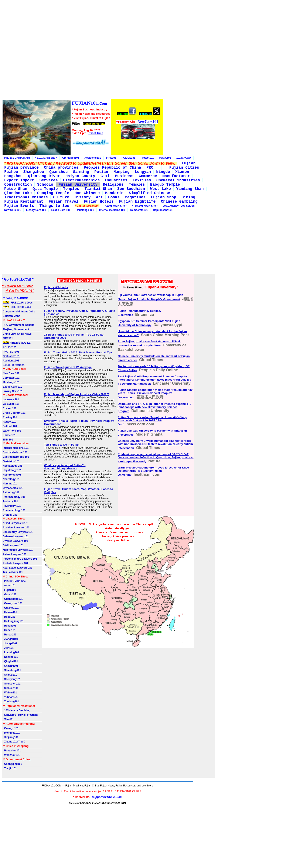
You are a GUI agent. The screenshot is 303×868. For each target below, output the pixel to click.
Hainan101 (10, 612)
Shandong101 (12, 670)
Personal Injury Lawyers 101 (20, 559)
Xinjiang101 (11, 737)
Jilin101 (8, 648)
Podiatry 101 (10, 501)
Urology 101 (10, 515)
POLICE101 (128, 158)
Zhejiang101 (11, 701)
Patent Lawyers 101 (15, 554)
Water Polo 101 (12, 431)
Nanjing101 (10, 657)
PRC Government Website (18, 325)
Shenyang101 (12, 679)
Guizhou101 (11, 608)
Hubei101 (9, 630)
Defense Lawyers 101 (16, 536)
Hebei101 (9, 617)
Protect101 (147, 158)
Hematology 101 (13, 466)
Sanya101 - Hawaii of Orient (20, 715)
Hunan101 (10, 635)
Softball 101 (10, 426)
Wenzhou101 (11, 755)
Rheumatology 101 (14, 510)
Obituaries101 (71, 158)
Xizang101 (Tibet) (14, 742)
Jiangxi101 (10, 644)
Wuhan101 (10, 693)
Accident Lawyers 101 (16, 528)
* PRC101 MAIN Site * (145, 206)
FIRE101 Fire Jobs (18, 302)
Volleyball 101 (11, 404)
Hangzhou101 (12, 751)
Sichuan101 (11, 688)
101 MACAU (184, 158)
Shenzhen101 (12, 684)
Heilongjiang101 (13, 621)
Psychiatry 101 (12, 506)
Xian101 (8, 719)
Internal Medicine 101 (112, 210)
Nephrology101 (12, 475)
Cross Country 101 (14, 413)
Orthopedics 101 (13, 488)
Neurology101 (11, 479)
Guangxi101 (11, 728)
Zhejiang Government (16, 329)
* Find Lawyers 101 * (15, 523)
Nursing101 (10, 484)
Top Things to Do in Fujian (62, 445)
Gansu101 (10, 594)
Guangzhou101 (13, 603)
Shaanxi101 (11, 666)
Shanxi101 (10, 675)
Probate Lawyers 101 (15, 563)
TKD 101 (8, 440)
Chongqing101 (12, 764)
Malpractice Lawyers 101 (18, 550)
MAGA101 (165, 158)
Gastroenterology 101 (16, 457)
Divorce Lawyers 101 (15, 541)
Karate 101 (9, 435)
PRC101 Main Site (14, 581)
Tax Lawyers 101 (13, 572)
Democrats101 (139, 210)
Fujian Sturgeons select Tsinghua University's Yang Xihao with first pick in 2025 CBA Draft (152, 421)
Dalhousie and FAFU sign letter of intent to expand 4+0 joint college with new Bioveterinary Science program (154, 407)
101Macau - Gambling (17, 710)
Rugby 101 (9, 422)
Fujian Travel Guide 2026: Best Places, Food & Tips (78, 352)
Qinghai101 (10, 661)
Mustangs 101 (85, 210)
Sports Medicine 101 (15, 452)
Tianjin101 (10, 768)
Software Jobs (12, 316)
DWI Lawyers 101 (13, 545)
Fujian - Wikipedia (56, 287)
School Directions (14, 365)
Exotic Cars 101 (61, 210)
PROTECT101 (11, 352)
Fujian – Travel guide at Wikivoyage (68, 367)
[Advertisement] (83, 50)
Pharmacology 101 (14, 497)
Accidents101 (93, 158)
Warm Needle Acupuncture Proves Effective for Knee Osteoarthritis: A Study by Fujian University (153, 471)
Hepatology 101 (12, 470)
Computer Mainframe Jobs (19, 312)
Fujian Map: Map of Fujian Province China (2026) (77, 394)
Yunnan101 (10, 697)
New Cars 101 (13, 210)
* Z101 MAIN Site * (46, 158)
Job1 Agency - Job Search (179, 206)
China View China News (17, 334)
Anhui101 (9, 586)
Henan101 (9, 626)
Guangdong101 (13, 599)
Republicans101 (163, 210)
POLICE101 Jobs (17, 307)
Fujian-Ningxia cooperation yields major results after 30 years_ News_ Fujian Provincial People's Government (155, 394)
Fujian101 (9, 590)
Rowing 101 (10, 417)
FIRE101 (111, 158)
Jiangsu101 (10, 639)
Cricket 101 (10, 408)
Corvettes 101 (11, 378)
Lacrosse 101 (11, 399)
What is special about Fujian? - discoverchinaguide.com (65, 467)
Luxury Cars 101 (36, 210)
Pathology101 (11, 493)
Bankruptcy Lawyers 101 (18, 532)
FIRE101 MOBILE (17, 343)
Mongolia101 (11, 733)
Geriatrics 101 (11, 461)
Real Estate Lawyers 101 (18, 568)
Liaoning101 (11, 652)
